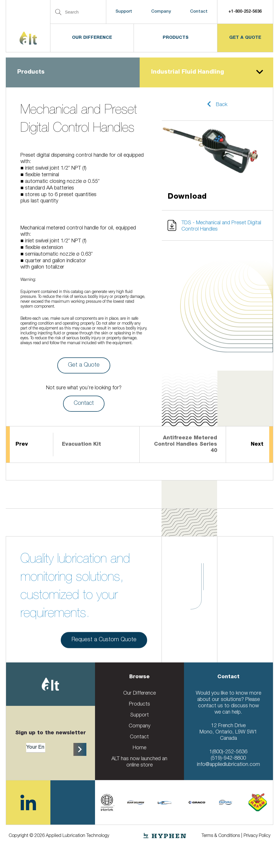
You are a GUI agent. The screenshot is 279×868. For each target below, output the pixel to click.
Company (161, 12)
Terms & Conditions (221, 836)
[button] (217, 104)
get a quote (245, 38)
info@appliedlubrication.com (228, 765)
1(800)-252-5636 (228, 752)
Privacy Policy (257, 836)
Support (124, 12)
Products (176, 38)
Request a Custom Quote (104, 642)
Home (139, 748)
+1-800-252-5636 (245, 12)
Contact (199, 12)
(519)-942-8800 (228, 758)
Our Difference (92, 38)
